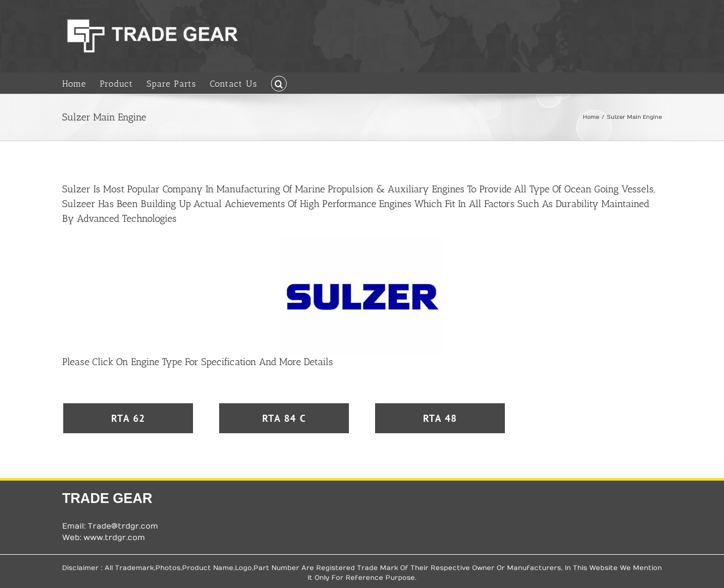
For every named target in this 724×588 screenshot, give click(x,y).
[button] (279, 83)
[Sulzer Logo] (362, 241)
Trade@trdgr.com (123, 526)
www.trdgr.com (114, 538)
